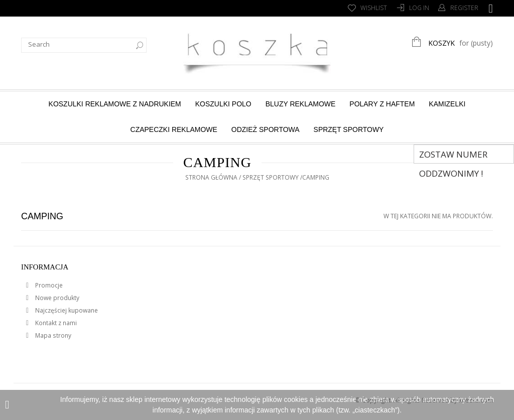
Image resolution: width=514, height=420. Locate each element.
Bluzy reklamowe (301, 104)
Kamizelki (447, 104)
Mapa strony (52, 335)
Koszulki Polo (223, 104)
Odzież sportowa (266, 129)
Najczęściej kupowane (66, 310)
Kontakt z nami (55, 323)
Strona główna (211, 177)
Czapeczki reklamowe (174, 129)
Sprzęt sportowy (349, 129)
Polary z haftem (382, 104)
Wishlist (374, 8)
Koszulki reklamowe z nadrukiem (115, 104)
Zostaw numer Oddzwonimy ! (453, 156)
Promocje (48, 285)
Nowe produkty (56, 298)
